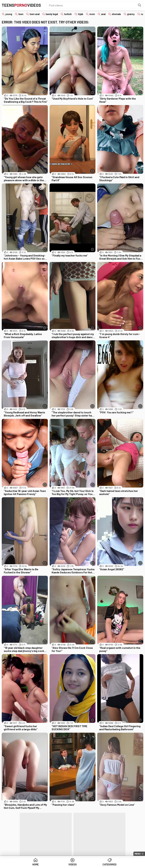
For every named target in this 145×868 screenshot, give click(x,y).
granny (131, 14)
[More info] (45, 92)
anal (103, 14)
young (9, 14)
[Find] (140, 5)
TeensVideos (21, 5)
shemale (116, 14)
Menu (138, 854)
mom (92, 14)
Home (36, 864)
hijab (81, 14)
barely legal (52, 14)
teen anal (35, 14)
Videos (72, 864)
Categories (109, 864)
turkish (68, 14)
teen (21, 14)
